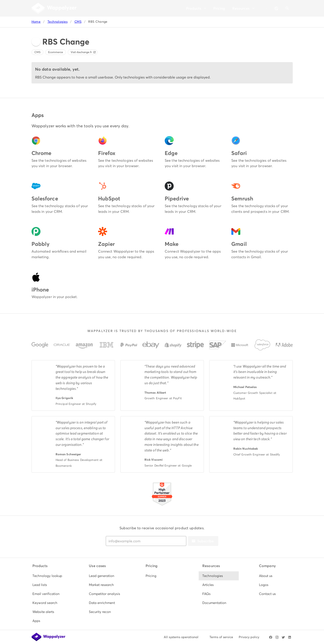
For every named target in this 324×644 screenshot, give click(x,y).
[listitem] (49, 576)
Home (36, 22)
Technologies (57, 22)
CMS (78, 22)
